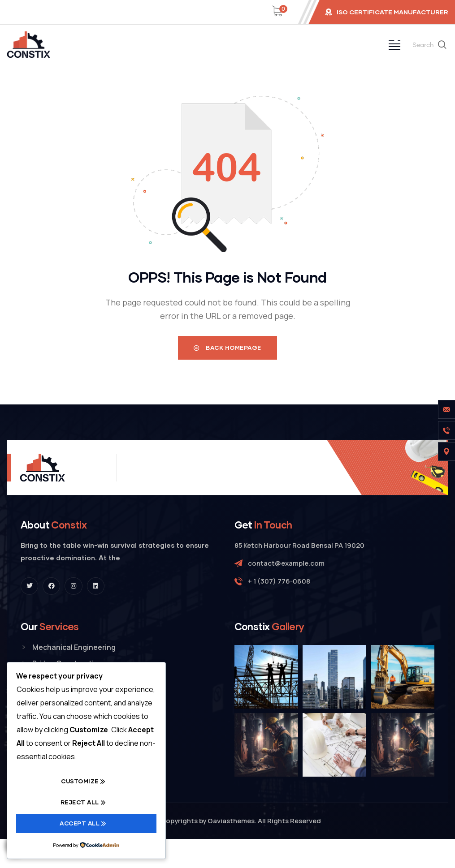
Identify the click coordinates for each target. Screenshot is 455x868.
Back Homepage (227, 348)
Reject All (80, 802)
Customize (80, 781)
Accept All (80, 823)
